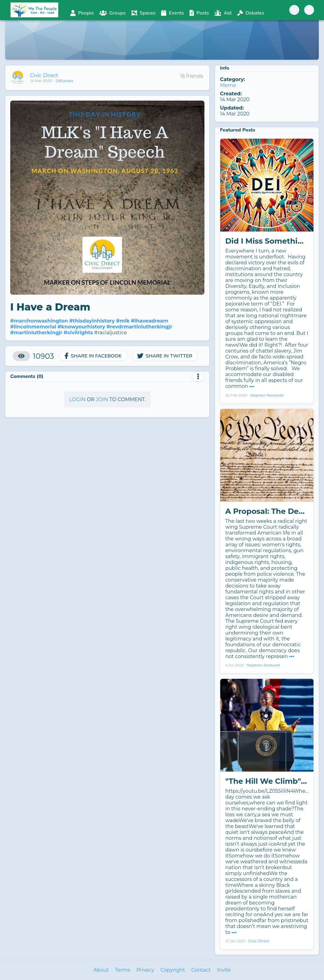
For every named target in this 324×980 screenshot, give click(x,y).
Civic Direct (44, 75)
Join (102, 399)
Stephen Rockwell (267, 395)
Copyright (173, 970)
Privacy (145, 970)
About (101, 970)
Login (77, 399)
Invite (224, 970)
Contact (201, 970)
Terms (123, 970)
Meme (228, 85)
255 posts (65, 81)
